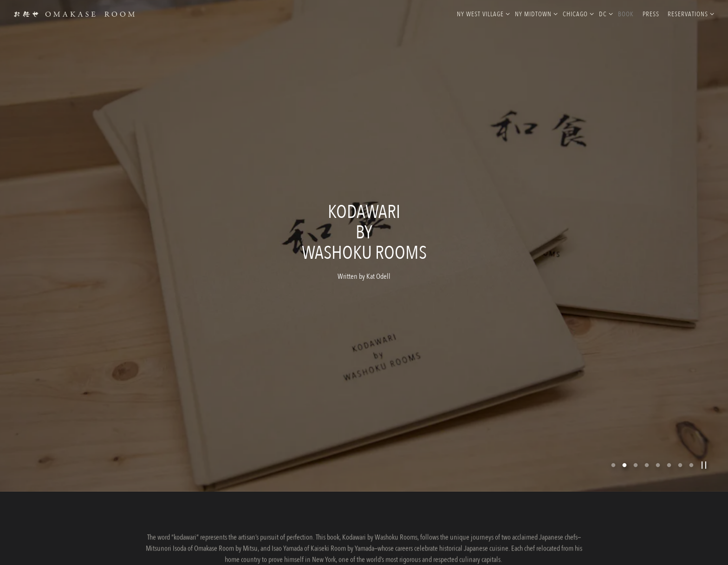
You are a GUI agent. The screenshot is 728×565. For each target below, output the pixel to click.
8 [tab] (691, 448)
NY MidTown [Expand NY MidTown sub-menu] (535, 14)
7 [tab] (680, 448)
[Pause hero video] (704, 448)
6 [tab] (669, 448)
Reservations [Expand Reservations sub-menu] (689, 14)
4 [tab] (647, 448)
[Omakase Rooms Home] (74, 13)
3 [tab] (636, 448)
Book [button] (626, 14)
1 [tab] (613, 448)
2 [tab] (624, 448)
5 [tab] (658, 448)
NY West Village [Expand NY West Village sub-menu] (482, 14)
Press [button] (651, 14)
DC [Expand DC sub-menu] (604, 14)
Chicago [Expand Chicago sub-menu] (577, 14)
